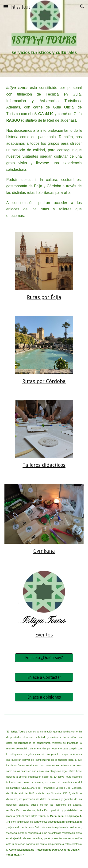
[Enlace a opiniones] (44, 697)
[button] (6, 6)
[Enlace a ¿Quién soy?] (44, 658)
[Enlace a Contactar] (44, 678)
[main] (44, 38)
